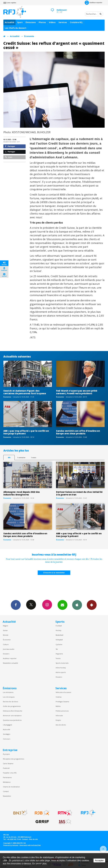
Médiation (7, 782)
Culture (6, 644)
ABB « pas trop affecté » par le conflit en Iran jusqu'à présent (26, 432)
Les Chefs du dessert (16, 28)
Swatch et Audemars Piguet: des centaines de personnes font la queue (25, 392)
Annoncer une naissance (12, 715)
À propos (6, 754)
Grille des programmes (12, 706)
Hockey (58, 630)
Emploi (58, 720)
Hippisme (59, 654)
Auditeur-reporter (93, 3)
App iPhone (77, 605)
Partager (10, 146)
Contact (6, 791)
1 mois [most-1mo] (34, 458)
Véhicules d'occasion (63, 692)
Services (63, 22)
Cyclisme (59, 644)
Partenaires (7, 777)
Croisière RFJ (76, 22)
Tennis (58, 658)
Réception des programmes (13, 759)
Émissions (31, 22)
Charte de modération (11, 787)
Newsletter (7, 796)
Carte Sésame (8, 763)
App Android (92, 605)
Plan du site (33, 839)
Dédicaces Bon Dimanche (13, 711)
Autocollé (7, 729)
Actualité (9, 22)
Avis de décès (61, 725)
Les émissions (8, 692)
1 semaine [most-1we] (21, 458)
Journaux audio (9, 649)
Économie (29, 36)
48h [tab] (9, 458)
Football (59, 626)
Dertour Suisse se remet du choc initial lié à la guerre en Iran (79, 493)
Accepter (99, 860)
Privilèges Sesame (62, 702)
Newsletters (62, 605)
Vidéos (52, 22)
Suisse (5, 630)
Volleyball (59, 640)
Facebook (16, 605)
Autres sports (61, 672)
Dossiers (6, 654)
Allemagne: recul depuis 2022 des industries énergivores (22, 493)
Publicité (6, 768)
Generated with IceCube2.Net (30, 845)
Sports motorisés (62, 663)
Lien (9, 157)
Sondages (7, 734)
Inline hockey (61, 668)
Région (6, 626)
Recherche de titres (10, 702)
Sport (20, 22)
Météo (58, 706)
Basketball (59, 635)
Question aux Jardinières (12, 720)
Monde (6, 635)
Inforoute (59, 715)
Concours (7, 739)
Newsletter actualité (10, 663)
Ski (57, 649)
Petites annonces (62, 711)
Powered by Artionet (11, 845)
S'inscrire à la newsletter (54, 573)
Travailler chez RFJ (10, 773)
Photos (42, 22)
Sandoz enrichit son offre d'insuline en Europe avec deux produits (78, 432)
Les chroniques (9, 697)
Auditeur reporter (10, 658)
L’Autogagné (8, 725)
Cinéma (59, 697)
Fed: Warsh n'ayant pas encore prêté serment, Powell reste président (77, 392)
